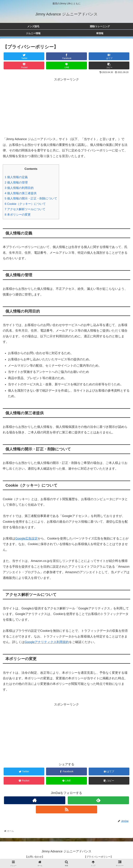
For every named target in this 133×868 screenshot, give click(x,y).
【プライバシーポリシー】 (98, 857)
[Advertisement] (66, 106)
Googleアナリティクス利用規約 (47, 642)
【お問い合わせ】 (35, 857)
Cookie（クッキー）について (25, 204)
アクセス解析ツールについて (25, 209)
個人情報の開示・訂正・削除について (31, 198)
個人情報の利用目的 (19, 188)
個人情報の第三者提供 (21, 193)
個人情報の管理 (16, 183)
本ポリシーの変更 (18, 215)
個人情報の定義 (16, 177)
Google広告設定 (26, 538)
